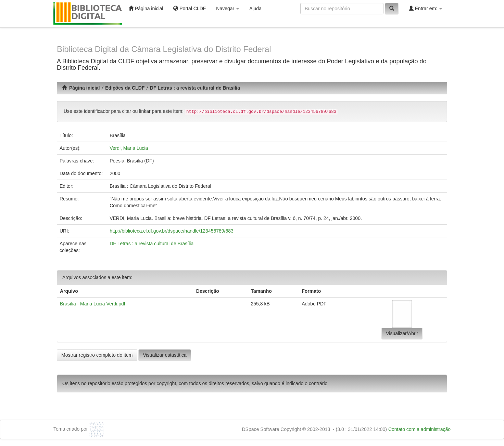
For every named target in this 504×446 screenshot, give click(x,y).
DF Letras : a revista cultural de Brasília (195, 88)
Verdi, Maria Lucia (129, 148)
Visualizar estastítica (165, 355)
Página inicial (146, 8)
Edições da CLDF (125, 88)
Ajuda (255, 9)
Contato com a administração (419, 429)
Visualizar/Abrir (402, 333)
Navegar (228, 9)
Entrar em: (425, 8)
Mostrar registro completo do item (97, 355)
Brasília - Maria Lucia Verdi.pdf (93, 304)
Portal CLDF (190, 8)
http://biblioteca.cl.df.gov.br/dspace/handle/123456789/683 (172, 231)
